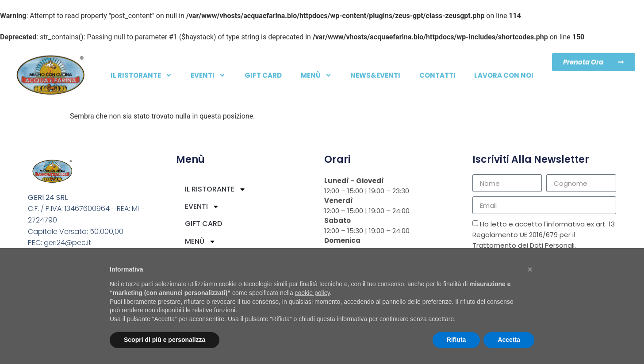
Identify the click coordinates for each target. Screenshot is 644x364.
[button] (530, 269)
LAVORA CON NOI (504, 71)
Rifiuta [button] (456, 340)
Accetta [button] (509, 340)
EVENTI (208, 71)
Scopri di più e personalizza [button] (165, 340)
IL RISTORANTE (141, 71)
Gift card (263, 71)
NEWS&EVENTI (375, 71)
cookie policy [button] (312, 293)
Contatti (437, 71)
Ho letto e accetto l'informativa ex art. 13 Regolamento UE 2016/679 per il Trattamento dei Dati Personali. (544, 235)
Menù (316, 71)
